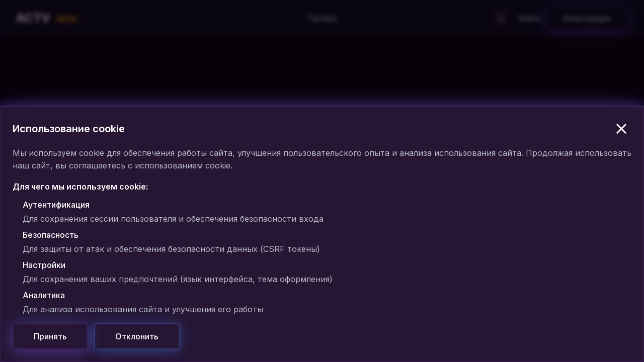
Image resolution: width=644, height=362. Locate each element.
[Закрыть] (621, 129)
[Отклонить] (137, 336)
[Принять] (50, 336)
